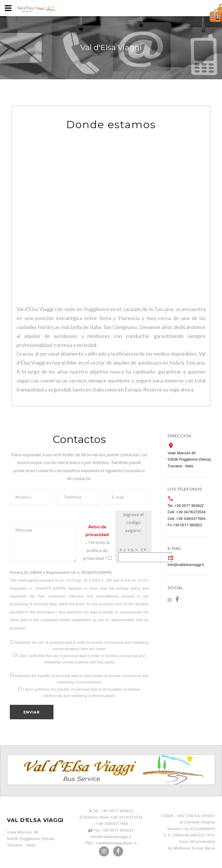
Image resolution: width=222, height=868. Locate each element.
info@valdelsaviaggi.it (186, 565)
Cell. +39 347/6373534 (187, 512)
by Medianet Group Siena (192, 848)
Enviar (32, 712)
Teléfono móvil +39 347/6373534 (111, 817)
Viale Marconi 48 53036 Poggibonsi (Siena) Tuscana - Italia (189, 459)
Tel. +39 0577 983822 (186, 506)
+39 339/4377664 (112, 824)
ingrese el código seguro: (133, 522)
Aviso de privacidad (197, 842)
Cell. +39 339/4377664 (187, 519)
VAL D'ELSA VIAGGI (35, 820)
